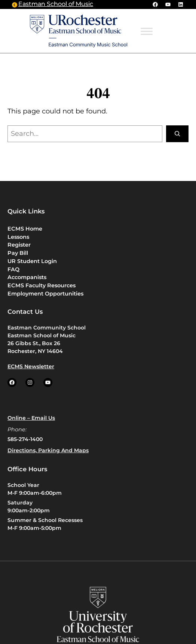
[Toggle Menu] (147, 32)
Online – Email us (31, 418)
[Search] (177, 134)
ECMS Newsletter (31, 366)
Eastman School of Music (56, 4)
